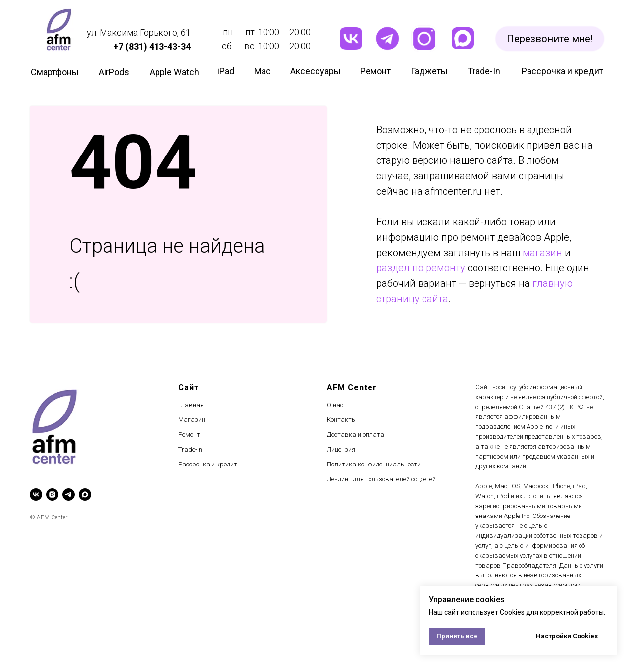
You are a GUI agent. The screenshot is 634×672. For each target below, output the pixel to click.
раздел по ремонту (421, 268)
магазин (542, 253)
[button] (550, 39)
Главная (191, 405)
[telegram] (69, 494)
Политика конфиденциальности (374, 464)
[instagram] (52, 494)
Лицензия (341, 449)
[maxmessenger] (85, 494)
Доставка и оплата (356, 435)
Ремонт (189, 435)
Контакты (342, 420)
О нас (335, 405)
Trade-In (190, 449)
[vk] (36, 494)
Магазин (192, 420)
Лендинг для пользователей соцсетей (381, 479)
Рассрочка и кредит (208, 464)
